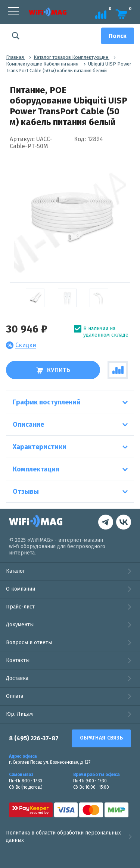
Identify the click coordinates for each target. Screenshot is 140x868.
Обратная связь (101, 738)
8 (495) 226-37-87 (34, 738)
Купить (53, 370)
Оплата (15, 696)
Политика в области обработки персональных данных (70, 837)
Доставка (17, 678)
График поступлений (47, 402)
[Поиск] (118, 36)
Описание (28, 425)
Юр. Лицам (19, 714)
